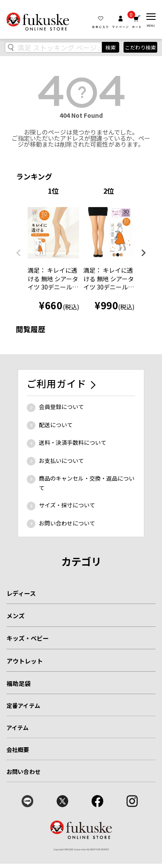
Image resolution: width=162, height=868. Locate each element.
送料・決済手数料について (73, 442)
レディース (21, 593)
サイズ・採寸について (67, 505)
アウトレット (25, 661)
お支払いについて (61, 461)
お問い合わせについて (67, 523)
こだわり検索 (140, 47)
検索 (111, 47)
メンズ (16, 616)
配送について (56, 425)
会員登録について (61, 407)
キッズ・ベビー (28, 638)
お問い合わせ (24, 772)
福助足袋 (19, 683)
